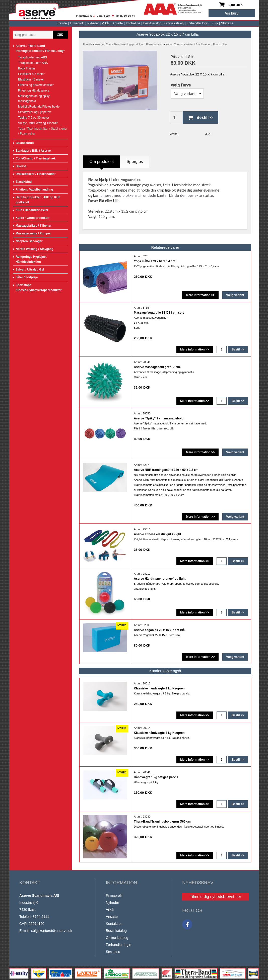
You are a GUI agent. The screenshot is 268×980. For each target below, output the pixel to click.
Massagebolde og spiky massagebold (34, 99)
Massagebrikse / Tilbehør (33, 226)
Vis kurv (232, 13)
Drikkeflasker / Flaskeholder (36, 174)
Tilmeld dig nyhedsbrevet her (215, 897)
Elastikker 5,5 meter (31, 74)
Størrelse (184, 23)
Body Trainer (27, 68)
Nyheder (49, 23)
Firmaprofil (33, 23)
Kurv (171, 23)
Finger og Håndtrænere (34, 91)
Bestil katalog (109, 23)
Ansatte (74, 23)
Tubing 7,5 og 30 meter (34, 118)
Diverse (21, 166)
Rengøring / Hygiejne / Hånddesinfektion (31, 259)
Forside (18, 23)
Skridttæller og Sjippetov (34, 112)
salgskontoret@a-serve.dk (52, 931)
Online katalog (130, 23)
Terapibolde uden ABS (33, 63)
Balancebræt (25, 143)
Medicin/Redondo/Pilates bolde (39, 107)
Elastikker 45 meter (31, 79)
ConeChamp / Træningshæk (36, 158)
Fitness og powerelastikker (36, 85)
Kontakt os (89, 23)
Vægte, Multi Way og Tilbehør (38, 123)
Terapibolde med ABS (32, 57)
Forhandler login (154, 23)
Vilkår (62, 23)
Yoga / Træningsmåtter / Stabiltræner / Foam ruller (43, 131)
